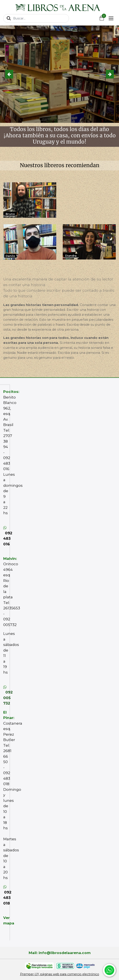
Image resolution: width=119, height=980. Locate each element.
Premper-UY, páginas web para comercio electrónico (60, 974)
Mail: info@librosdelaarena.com (60, 953)
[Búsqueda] (9, 18)
